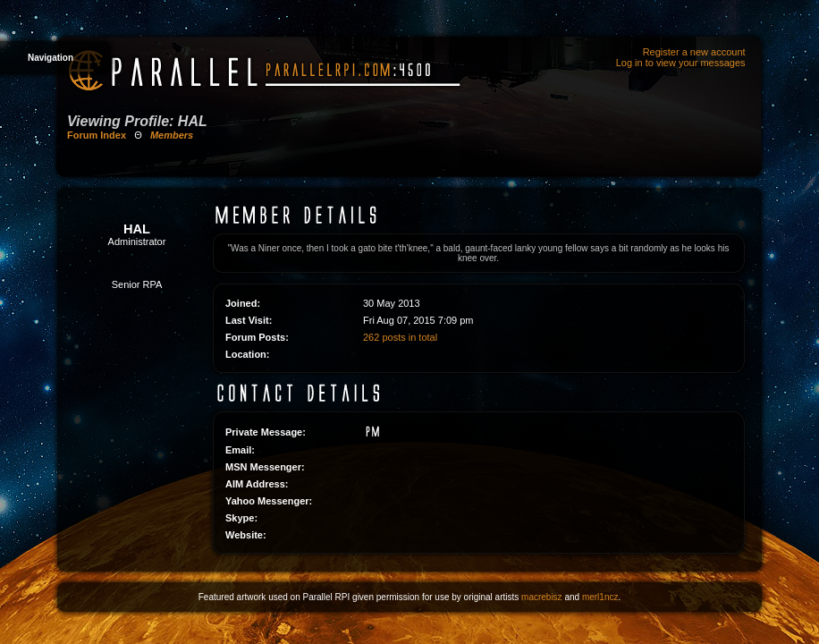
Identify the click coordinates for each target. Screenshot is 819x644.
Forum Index (97, 135)
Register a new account (694, 52)
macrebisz (542, 597)
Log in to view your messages (681, 63)
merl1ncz (600, 597)
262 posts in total (400, 337)
